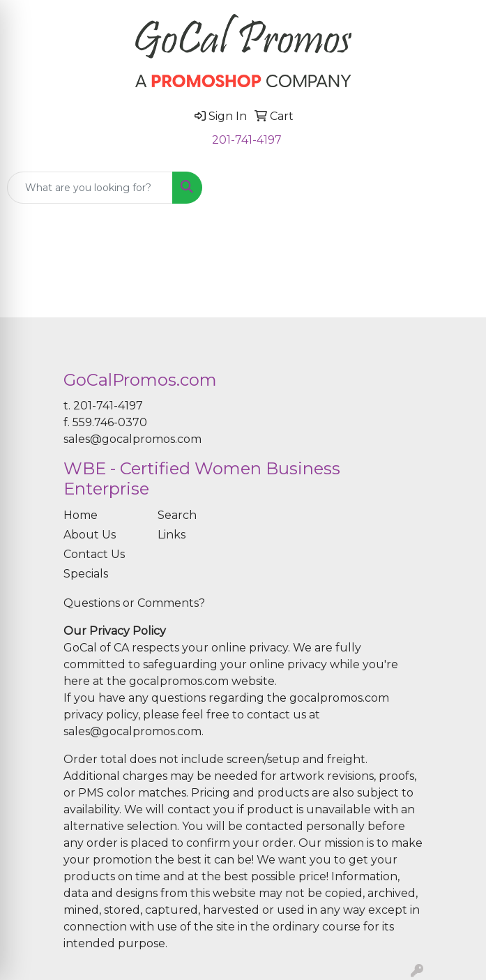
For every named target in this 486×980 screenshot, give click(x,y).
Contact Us (94, 554)
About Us (90, 535)
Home (81, 515)
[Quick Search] (90, 188)
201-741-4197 (247, 140)
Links (172, 535)
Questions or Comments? (134, 603)
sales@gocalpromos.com (132, 439)
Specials (86, 574)
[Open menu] (458, 188)
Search (177, 515)
